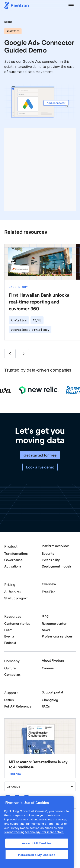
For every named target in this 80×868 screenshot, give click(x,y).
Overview (49, 584)
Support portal (52, 692)
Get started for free (40, 455)
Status (9, 700)
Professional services (57, 636)
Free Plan (49, 592)
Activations (13, 566)
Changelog (50, 700)
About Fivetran (53, 660)
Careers (48, 668)
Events (9, 636)
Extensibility (51, 560)
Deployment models (57, 566)
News (46, 630)
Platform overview (55, 546)
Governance (13, 560)
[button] (71, 6)
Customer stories (17, 623)
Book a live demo (40, 467)
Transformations (16, 553)
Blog (45, 616)
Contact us (12, 674)
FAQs (46, 706)
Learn (8, 630)
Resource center (54, 623)
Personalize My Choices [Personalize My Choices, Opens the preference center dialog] (37, 855)
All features (13, 592)
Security (48, 553)
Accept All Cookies (37, 843)
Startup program (16, 598)
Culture (10, 668)
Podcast (10, 643)
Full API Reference (18, 706)
